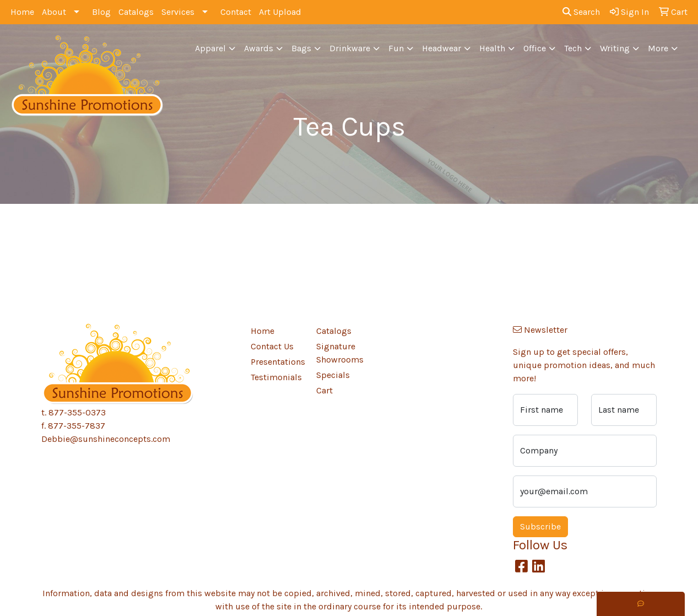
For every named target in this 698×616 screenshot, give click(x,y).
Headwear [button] (442, 48)
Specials (333, 375)
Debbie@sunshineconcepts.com (106, 439)
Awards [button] (259, 48)
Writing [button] (615, 48)
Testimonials (276, 377)
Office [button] (535, 48)
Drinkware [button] (350, 48)
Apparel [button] (210, 48)
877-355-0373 (77, 412)
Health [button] (492, 48)
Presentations (277, 362)
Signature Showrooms (340, 353)
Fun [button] (396, 48)
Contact (236, 12)
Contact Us (272, 346)
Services (178, 12)
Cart (324, 390)
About (54, 12)
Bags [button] (301, 48)
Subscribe (540, 526)
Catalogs (136, 12)
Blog (101, 12)
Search (581, 12)
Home (22, 12)
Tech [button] (573, 48)
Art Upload (280, 12)
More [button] (658, 48)
